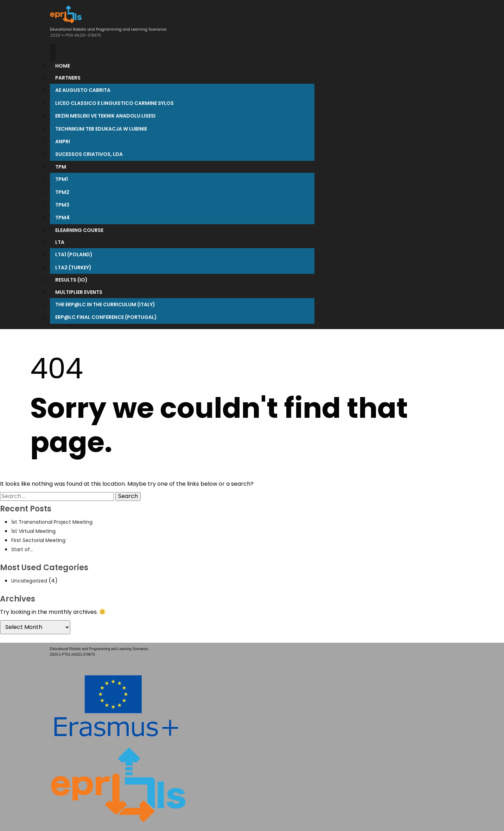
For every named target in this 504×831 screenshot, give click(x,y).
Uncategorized (29, 581)
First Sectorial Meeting (38, 540)
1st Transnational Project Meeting (52, 522)
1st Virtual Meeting (33, 531)
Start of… (22, 549)
